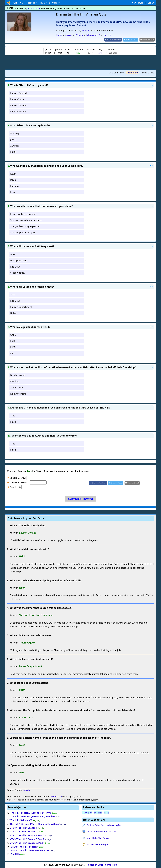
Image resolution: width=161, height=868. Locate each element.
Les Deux (15, 266)
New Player (137, 3)
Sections (31, 3)
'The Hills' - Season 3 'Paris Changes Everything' (35, 824)
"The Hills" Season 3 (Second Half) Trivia (31, 813)
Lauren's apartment (21, 307)
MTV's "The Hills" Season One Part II (30, 850)
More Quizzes (98, 838)
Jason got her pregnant (23, 214)
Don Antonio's (18, 393)
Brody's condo (18, 375)
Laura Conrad (18, 99)
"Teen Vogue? (18, 273)
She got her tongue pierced (25, 226)
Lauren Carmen (19, 105)
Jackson (14, 186)
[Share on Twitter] (132, 40)
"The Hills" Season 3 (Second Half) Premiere (32, 816)
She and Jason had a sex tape (26, 220)
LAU (13, 341)
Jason (13, 192)
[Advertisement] (80, 62)
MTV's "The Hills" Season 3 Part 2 (27, 839)
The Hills (15, 854)
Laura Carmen (18, 111)
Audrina (15, 145)
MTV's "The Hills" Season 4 (24, 846)
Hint (151, 85)
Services (54, 3)
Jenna (13, 139)
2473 (100, 53)
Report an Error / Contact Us (102, 865)
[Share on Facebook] (115, 40)
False (13, 421)
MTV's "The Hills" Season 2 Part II (27, 835)
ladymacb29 (56, 796)
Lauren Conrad (18, 93)
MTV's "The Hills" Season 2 (23, 831)
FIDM (13, 347)
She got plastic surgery (23, 232)
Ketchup (15, 381)
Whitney (15, 133)
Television (87, 812)
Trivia (42, 3)
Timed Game (147, 72)
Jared (13, 180)
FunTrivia (97, 844)
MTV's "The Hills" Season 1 (23, 828)
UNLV (13, 335)
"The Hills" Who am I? (21, 820)
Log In (151, 3)
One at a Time (116, 72)
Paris (106, 812)
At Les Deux (17, 387)
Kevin (13, 173)
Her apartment (18, 260)
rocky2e (85, 30)
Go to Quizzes (101, 831)
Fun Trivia (15, 3)
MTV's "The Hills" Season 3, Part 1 (27, 843)
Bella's (14, 313)
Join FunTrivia (33, 8)
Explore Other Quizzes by (104, 825)
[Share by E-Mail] (147, 40)
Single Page (132, 72)
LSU (12, 353)
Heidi (13, 152)
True (13, 415)
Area (13, 254)
